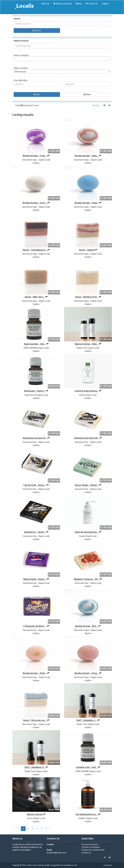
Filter (37, 94)
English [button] (106, 4)
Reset (87, 94)
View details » (18, 854)
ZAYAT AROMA (30, 348)
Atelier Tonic (82, 348)
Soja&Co (82, 818)
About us (45, 4)
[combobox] (62, 59)
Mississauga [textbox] (20, 72)
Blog (79, 4)
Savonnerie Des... (30, 442)
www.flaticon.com (70, 865)
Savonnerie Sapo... (30, 160)
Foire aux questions (90, 844)
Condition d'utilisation (91, 847)
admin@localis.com (58, 853)
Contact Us (92, 4)
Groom (30, 818)
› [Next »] (50, 829)
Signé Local (44, 160)
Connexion (108, 865)
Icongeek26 (55, 865)
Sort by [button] (96, 105)
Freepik (47, 865)
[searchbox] (15, 59)
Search (37, 31)
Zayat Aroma (30, 395)
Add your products (63, 4)
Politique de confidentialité (93, 850)
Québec (36, 163)
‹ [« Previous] (14, 829)
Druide (82, 395)
